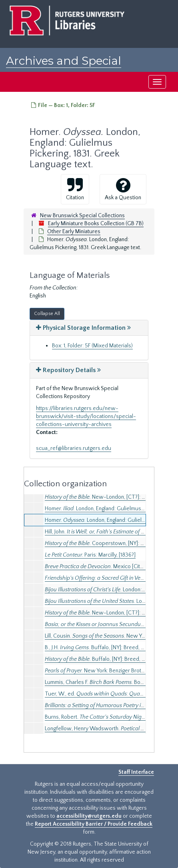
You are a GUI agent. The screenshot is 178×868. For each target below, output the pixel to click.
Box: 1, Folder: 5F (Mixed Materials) (92, 346)
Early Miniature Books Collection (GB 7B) (96, 224)
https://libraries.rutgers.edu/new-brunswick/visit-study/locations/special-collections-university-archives (86, 416)
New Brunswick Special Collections (82, 216)
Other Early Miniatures (74, 232)
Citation (75, 189)
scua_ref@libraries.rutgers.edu (74, 448)
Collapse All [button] (47, 314)
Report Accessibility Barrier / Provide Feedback (94, 824)
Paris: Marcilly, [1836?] (90, 555)
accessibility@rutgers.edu (89, 816)
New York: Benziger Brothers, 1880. (106, 671)
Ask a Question (123, 189)
